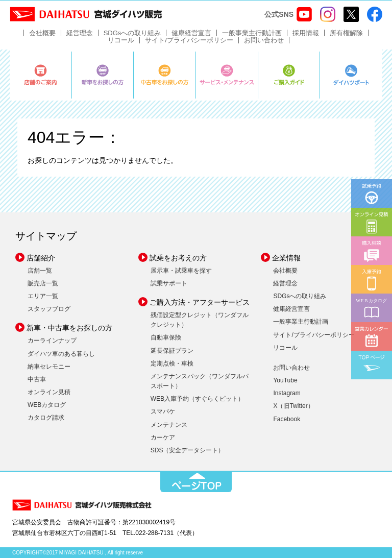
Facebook (287, 419)
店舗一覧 (40, 271)
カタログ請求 (46, 418)
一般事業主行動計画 (252, 33)
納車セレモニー (49, 367)
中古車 (37, 379)
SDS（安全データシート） (188, 450)
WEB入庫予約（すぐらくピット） (197, 399)
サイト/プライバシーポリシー (189, 40)
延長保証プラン (172, 351)
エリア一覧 (43, 296)
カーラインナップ (52, 341)
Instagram (287, 393)
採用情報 (306, 33)
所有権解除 (346, 33)
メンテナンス (169, 425)
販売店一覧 (43, 283)
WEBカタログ (47, 405)
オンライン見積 (49, 392)
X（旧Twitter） (293, 406)
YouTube (285, 380)
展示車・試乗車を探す (181, 271)
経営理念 (80, 33)
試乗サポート (169, 283)
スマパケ (163, 411)
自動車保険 (166, 337)
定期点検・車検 (172, 363)
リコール (121, 40)
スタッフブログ (49, 309)
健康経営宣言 (191, 33)
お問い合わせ (264, 40)
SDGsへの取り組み (132, 33)
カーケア (163, 438)
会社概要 (42, 33)
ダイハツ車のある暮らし (61, 354)
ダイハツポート (351, 75)
